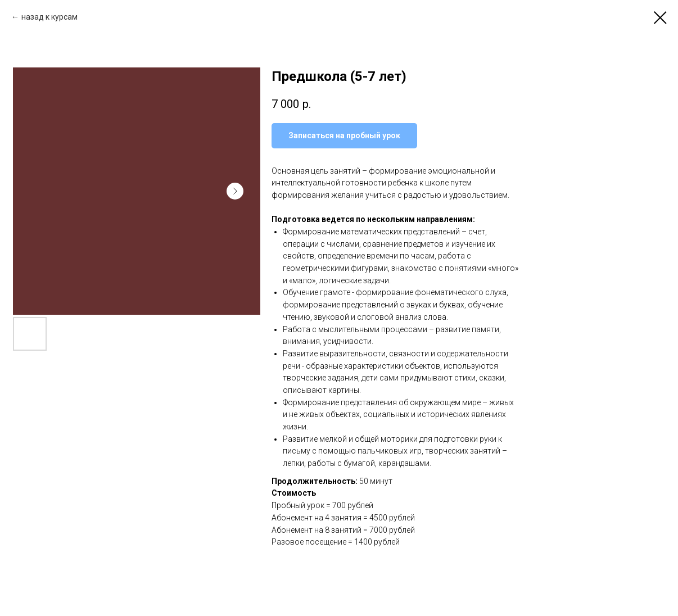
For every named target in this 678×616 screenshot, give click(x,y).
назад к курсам (49, 17)
